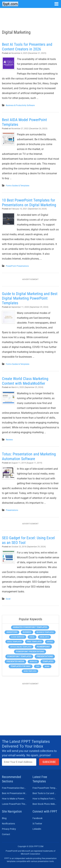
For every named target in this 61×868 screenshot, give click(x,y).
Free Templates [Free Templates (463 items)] (34, 642)
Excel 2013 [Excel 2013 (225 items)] (44, 637)
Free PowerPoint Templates (45, 788)
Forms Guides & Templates (18, 186)
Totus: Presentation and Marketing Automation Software (29, 456)
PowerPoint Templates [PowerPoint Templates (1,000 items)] (19, 656)
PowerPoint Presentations (17, 266)
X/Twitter (37, 824)
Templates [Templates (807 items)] (48, 661)
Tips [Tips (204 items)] (38, 666)
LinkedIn (37, 829)
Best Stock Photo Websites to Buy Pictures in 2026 (45, 804)
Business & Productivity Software (20, 105)
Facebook (37, 818)
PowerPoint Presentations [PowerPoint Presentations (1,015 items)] (30, 652)
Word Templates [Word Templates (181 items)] (30, 671)
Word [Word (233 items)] (47, 666)
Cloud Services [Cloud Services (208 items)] (18, 637)
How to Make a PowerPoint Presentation (14, 799)
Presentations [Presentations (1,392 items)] (45, 656)
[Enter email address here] (19, 762)
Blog (4, 818)
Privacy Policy (9, 829)
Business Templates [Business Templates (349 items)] (45, 632)
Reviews (9, 440)
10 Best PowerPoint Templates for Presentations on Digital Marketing (29, 203)
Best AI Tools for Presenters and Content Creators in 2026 (27, 47)
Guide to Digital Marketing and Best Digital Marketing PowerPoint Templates (30, 298)
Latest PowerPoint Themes (14, 804)
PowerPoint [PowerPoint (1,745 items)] (43, 647)
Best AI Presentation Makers (14, 793)
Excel (8, 599)
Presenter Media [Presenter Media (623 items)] (15, 661)
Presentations (12, 510)
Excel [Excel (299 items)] (32, 637)
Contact (6, 834)
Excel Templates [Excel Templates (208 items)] (14, 642)
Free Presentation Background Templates (14, 788)
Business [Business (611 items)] (27, 632)
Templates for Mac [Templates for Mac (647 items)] (21, 666)
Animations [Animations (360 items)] (12, 632)
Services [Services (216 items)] (33, 662)
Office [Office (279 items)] (50, 642)
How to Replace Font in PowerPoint (45, 799)
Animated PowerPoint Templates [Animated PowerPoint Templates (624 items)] (30, 627)
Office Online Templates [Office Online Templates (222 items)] (21, 647)
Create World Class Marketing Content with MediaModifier (25, 381)
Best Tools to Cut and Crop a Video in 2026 (45, 793)
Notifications (8, 824)
